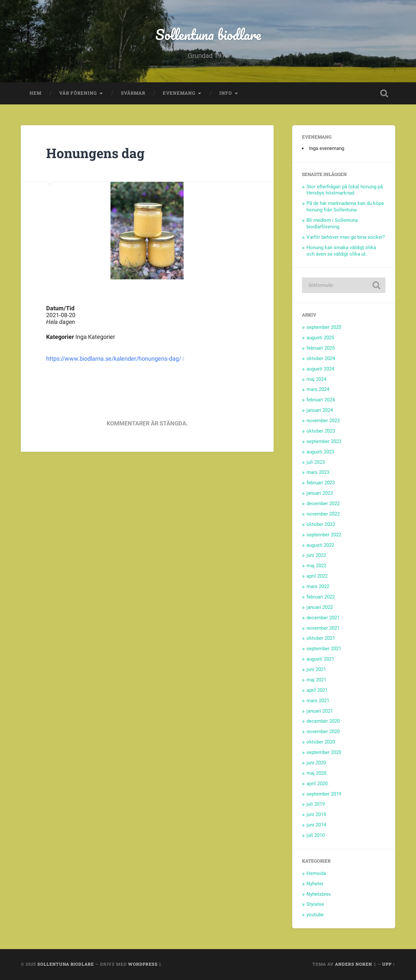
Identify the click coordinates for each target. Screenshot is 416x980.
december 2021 (323, 618)
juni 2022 (316, 555)
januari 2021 (320, 711)
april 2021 (317, 690)
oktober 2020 (321, 742)
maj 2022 (316, 566)
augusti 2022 (320, 545)
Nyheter (315, 884)
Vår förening (78, 93)
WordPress (143, 964)
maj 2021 (316, 680)
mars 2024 (318, 389)
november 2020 (323, 732)
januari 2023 (320, 493)
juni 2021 (316, 669)
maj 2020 (316, 773)
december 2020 (323, 721)
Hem (36, 93)
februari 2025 (321, 348)
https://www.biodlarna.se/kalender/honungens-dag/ (114, 359)
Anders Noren (354, 964)
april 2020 (317, 784)
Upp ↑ (389, 964)
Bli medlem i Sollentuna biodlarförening (332, 223)
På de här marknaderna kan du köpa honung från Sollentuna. (345, 207)
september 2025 (324, 327)
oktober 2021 (321, 638)
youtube (315, 915)
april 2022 (317, 576)
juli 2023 (316, 462)
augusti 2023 (320, 452)
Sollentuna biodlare (208, 34)
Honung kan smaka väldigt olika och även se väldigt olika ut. (341, 251)
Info (226, 93)
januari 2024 (320, 410)
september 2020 (324, 752)
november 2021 (323, 628)
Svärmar (133, 93)
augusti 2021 (320, 659)
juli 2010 (316, 835)
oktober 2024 (321, 358)
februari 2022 (321, 597)
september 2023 (324, 441)
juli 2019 (316, 804)
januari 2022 (320, 607)
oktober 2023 (321, 431)
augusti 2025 (320, 338)
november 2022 (323, 514)
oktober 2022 (321, 524)
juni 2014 (316, 825)
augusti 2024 (320, 369)
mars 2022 (318, 586)
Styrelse (315, 904)
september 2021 (324, 649)
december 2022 (323, 503)
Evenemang (179, 93)
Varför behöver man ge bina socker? (346, 237)
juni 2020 (316, 763)
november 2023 (323, 421)
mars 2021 (318, 701)
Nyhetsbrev (319, 894)
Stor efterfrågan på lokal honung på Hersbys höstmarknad (345, 190)
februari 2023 (321, 483)
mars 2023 (318, 472)
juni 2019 (316, 814)
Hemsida (316, 873)
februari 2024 (321, 400)
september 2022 (324, 535)
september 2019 (324, 794)
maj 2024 (316, 379)
